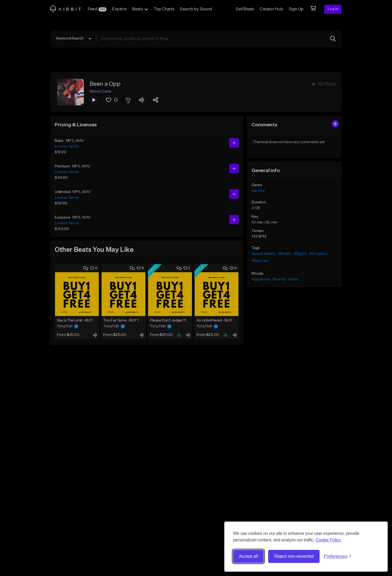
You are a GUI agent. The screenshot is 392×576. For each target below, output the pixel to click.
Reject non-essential (294, 556)
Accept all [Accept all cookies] (248, 556)
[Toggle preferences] (338, 556)
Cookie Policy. (329, 540)
